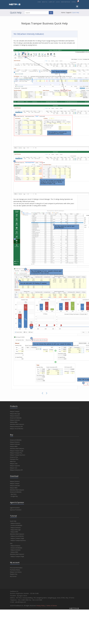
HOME (39, 2)
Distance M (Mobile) (16, 418)
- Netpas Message (15, 530)
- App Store (13, 494)
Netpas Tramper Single (17, 451)
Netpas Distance (15, 416)
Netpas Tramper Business (18, 455)
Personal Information (16, 568)
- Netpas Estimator (15, 528)
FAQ (11, 543)
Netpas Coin (14, 468)
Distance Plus (14, 457)
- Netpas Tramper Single (17, 538)
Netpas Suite (14, 464)
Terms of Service (52, 606)
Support (69, 12)
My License (13, 576)
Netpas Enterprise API (16, 426)
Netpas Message (15, 414)
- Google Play (14, 496)
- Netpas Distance (15, 523)
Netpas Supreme (15, 466)
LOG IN (58, 2)
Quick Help (76, 12)
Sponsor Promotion (16, 510)
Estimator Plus (14, 459)
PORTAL (74, 2)
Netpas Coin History (16, 572)
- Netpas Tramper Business (18, 540)
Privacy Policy (41, 606)
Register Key (14, 574)
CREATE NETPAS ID (66, 2)
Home (63, 12)
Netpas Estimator (15, 420)
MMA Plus (13, 461)
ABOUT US (45, 2)
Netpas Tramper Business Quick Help (45, 23)
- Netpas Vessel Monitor (17, 536)
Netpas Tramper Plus (16, 453)
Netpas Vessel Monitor (17, 429)
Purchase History (15, 570)
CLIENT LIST (52, 2)
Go (51, 13)
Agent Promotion (15, 508)
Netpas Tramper (15, 411)
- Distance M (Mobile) (16, 525)
